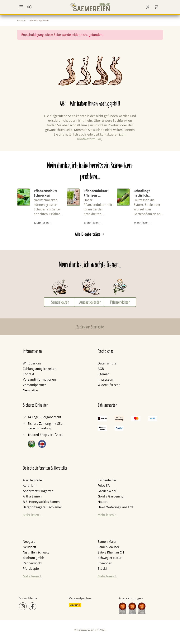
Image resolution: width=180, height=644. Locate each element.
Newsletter (31, 390)
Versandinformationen (39, 379)
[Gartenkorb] (156, 7)
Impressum (106, 379)
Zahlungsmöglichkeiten (40, 369)
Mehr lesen (43, 223)
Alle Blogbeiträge (90, 234)
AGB (101, 369)
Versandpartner (34, 385)
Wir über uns (32, 363)
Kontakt (28, 374)
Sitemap (104, 374)
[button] (148, 7)
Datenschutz (107, 363)
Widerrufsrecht (109, 385)
